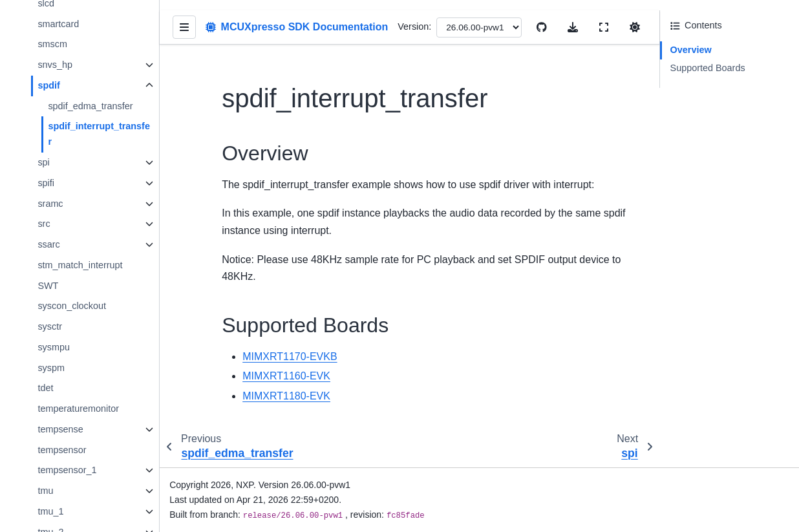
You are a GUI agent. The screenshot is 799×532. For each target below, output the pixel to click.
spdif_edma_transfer (90, 106)
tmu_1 (50, 511)
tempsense (60, 429)
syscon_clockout (72, 306)
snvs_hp (55, 65)
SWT (48, 286)
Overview (691, 50)
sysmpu (54, 347)
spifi (46, 183)
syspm (51, 368)
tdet (45, 388)
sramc (50, 204)
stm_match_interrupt (80, 265)
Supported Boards (708, 68)
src (44, 224)
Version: (415, 27)
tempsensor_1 (67, 470)
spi (43, 162)
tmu (45, 491)
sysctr (50, 326)
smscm (52, 44)
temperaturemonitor (78, 409)
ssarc (48, 244)
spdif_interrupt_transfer (99, 134)
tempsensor (62, 450)
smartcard (58, 24)
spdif (48, 85)
